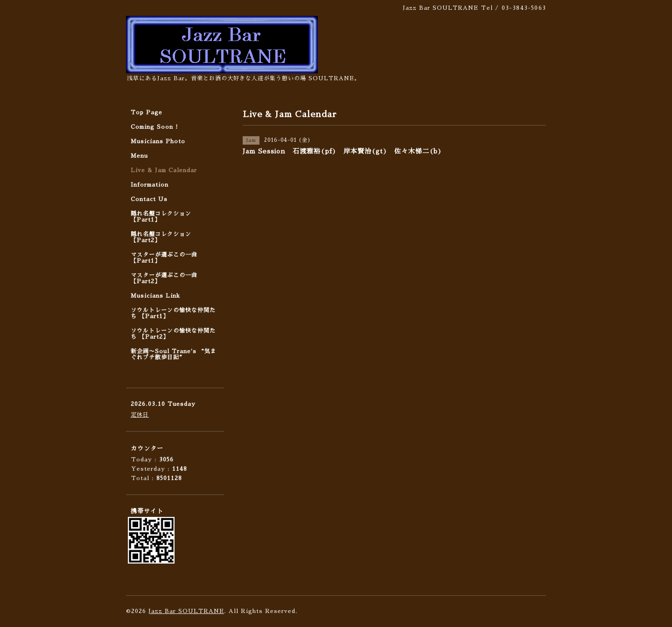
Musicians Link (155, 296)
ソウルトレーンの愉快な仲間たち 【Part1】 (173, 313)
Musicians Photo (158, 141)
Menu (139, 156)
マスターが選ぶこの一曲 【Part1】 (164, 258)
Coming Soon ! (154, 127)
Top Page (147, 112)
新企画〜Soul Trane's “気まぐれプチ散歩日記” (174, 354)
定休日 (140, 415)
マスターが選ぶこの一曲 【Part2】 (164, 278)
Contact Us (149, 199)
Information (150, 185)
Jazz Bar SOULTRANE (186, 611)
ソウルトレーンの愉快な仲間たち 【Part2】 (173, 334)
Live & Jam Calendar (164, 170)
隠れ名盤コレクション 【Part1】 (161, 217)
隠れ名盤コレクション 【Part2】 (161, 237)
